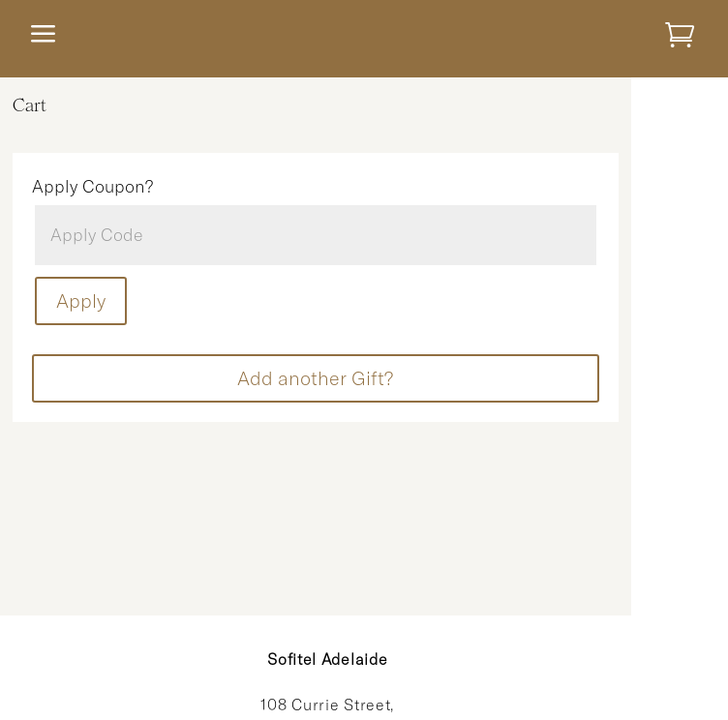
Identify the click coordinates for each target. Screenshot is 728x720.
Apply (81, 300)
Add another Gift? (315, 378)
